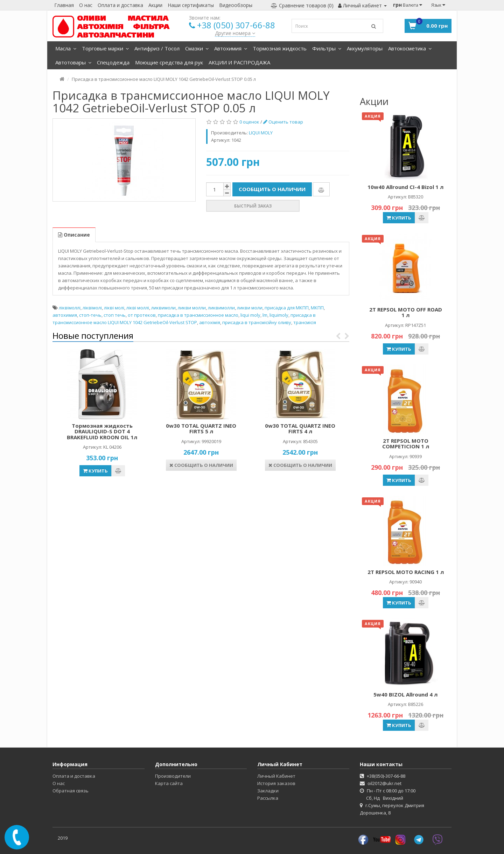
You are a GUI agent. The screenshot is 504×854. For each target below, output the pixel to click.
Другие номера (235, 33)
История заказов (276, 783)
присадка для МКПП (287, 308)
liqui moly (250, 315)
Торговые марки (105, 48)
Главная (64, 5)
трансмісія (305, 322)
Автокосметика (410, 48)
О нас (86, 5)
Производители (173, 776)
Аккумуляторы (365, 48)
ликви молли (192, 308)
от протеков (142, 315)
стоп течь (115, 315)
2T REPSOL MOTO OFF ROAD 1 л (406, 312)
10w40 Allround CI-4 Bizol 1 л (405, 187)
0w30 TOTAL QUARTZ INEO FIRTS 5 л (201, 429)
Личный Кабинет (276, 776)
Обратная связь (71, 791)
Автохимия (231, 48)
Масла (66, 48)
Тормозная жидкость (280, 48)
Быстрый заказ (253, 206)
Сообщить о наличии (272, 189)
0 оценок (249, 122)
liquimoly (279, 315)
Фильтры (327, 48)
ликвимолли (221, 308)
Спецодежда (113, 62)
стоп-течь (90, 315)
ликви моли (250, 308)
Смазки (197, 48)
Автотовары (73, 62)
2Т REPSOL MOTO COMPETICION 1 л (406, 444)
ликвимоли (163, 308)
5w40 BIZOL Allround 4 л (405, 694)
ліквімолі (92, 308)
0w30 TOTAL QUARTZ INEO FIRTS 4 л (300, 429)
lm (265, 315)
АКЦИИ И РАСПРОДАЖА (239, 62)
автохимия (65, 315)
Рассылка (268, 798)
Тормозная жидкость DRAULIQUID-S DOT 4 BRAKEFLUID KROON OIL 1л (102, 431)
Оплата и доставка (120, 5)
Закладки (268, 791)
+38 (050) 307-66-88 (236, 25)
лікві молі (114, 308)
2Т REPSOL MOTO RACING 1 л (406, 572)
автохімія (210, 322)
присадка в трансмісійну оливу (257, 322)
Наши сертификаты (191, 5)
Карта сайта (169, 783)
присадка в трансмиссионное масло (198, 315)
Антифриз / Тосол (157, 48)
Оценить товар (283, 122)
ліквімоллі (70, 308)
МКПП (317, 308)
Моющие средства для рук (169, 62)
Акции (155, 5)
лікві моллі (138, 308)
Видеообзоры (236, 5)
